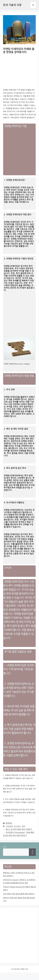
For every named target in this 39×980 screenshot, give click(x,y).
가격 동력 (9, 826)
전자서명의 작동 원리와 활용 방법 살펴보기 (19, 894)
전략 (23, 826)
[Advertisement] (20, 154)
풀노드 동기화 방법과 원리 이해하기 (19, 829)
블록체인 (9, 823)
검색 (5, 847)
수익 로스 (17, 826)
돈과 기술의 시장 (12, 5)
